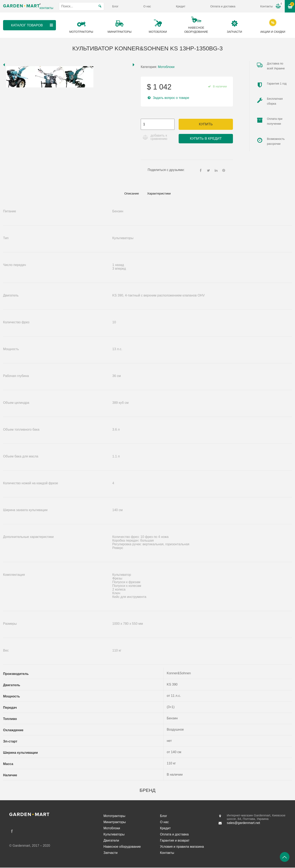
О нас (147, 6)
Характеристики (160, 194)
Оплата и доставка (223, 6)
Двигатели (111, 841)
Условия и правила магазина (182, 847)
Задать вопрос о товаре (171, 98)
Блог (115, 6)
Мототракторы (114, 816)
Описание (130, 194)
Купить (206, 124)
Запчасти (111, 853)
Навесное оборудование (122, 847)
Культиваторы (114, 835)
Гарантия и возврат (175, 841)
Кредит (181, 6)
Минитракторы (115, 822)
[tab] (130, 194)
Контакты (267, 6)
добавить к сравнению (159, 137)
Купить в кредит (206, 139)
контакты (46, 8)
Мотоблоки (166, 67)
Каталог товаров (32, 25)
